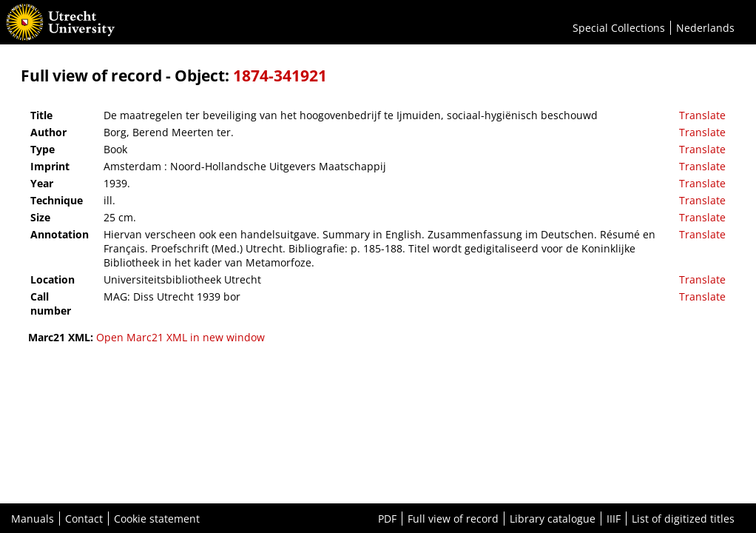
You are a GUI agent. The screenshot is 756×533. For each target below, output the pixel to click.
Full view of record (453, 519)
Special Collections (619, 28)
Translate (702, 115)
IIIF (614, 519)
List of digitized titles (683, 519)
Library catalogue (553, 519)
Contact (84, 519)
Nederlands (705, 28)
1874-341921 (280, 76)
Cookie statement (157, 519)
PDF (387, 519)
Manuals (33, 519)
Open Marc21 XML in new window (180, 337)
